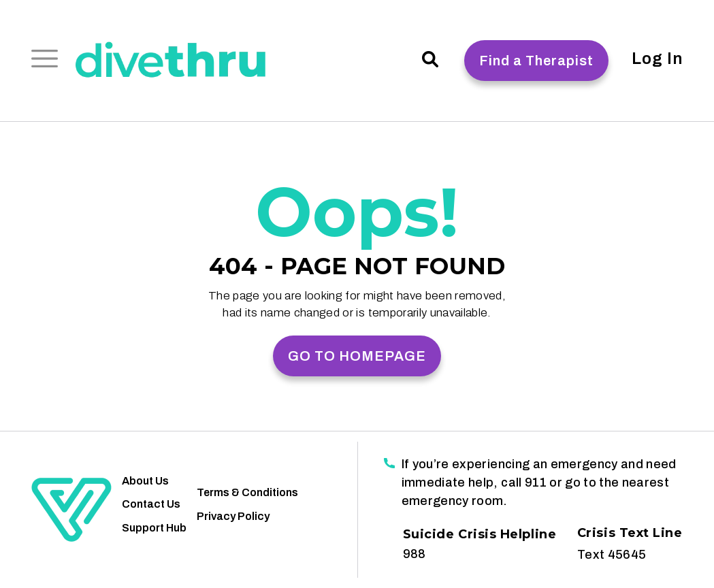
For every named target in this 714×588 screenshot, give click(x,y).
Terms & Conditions (247, 492)
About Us (145, 481)
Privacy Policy (233, 516)
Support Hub (154, 528)
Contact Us (151, 504)
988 (414, 554)
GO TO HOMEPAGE (357, 356)
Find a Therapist (536, 61)
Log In (657, 59)
